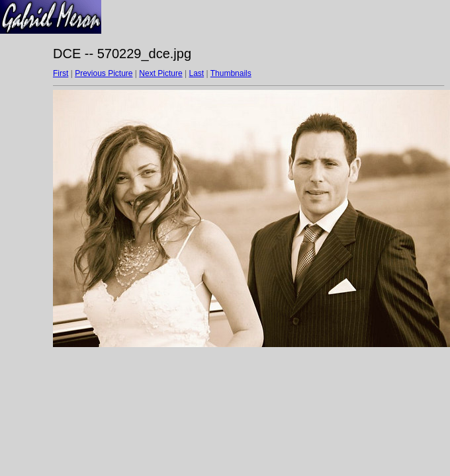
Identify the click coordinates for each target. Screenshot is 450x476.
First (61, 73)
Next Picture (160, 73)
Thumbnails (231, 73)
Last (196, 73)
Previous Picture (104, 73)
